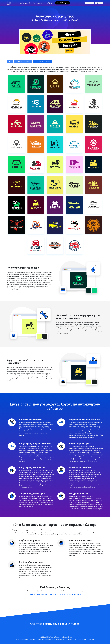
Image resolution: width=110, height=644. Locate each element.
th (65, 594)
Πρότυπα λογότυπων (23, 61)
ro (78, 594)
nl (46, 594)
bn (75, 594)
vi (63, 594)
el (98, 3)
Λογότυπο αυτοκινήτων (43, 61)
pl (56, 594)
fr (32, 594)
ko (68, 594)
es (37, 594)
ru (39, 594)
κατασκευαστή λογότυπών (86, 505)
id (61, 594)
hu (70, 594)
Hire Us (70, 51)
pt (51, 594)
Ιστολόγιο (48, 3)
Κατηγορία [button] (37, 3)
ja (54, 594)
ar (73, 594)
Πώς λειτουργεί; (24, 3)
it (44, 594)
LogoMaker (47, 637)
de (34, 594)
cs (58, 594)
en (30, 594)
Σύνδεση (89, 3)
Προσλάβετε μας (62, 3)
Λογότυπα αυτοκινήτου (33, 547)
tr (42, 594)
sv (80, 594)
